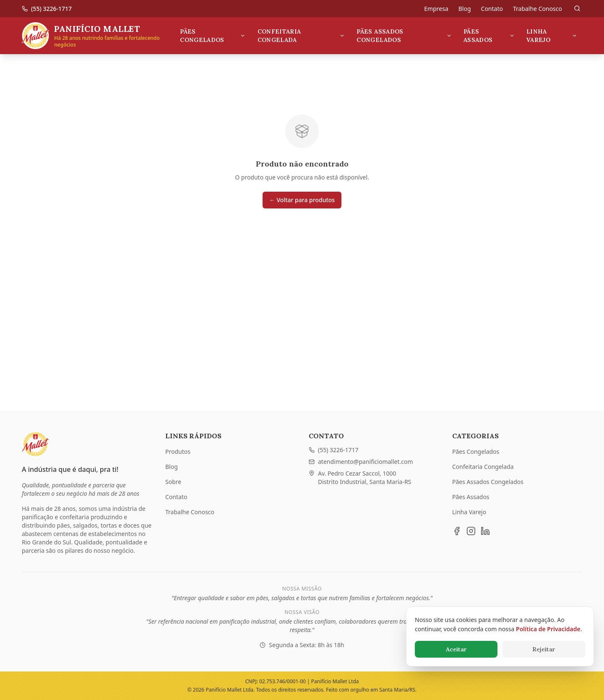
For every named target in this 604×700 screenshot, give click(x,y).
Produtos (178, 451)
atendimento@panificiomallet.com (361, 462)
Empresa (436, 9)
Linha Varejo (552, 36)
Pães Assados (489, 36)
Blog (465, 9)
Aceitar (456, 649)
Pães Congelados (213, 36)
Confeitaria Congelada (301, 36)
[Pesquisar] (577, 8)
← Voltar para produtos (302, 200)
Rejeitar (544, 649)
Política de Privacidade (548, 629)
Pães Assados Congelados (404, 36)
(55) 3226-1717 (334, 450)
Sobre (173, 482)
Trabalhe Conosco (538, 9)
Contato (492, 9)
